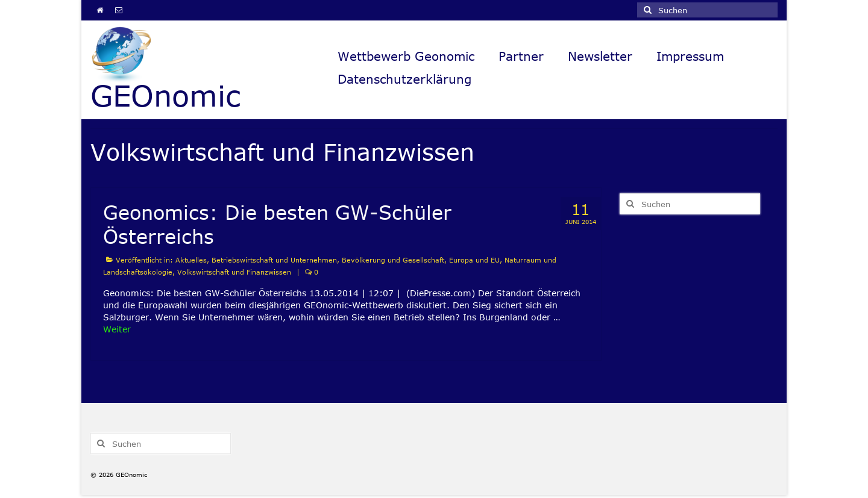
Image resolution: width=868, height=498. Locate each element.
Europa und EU (474, 260)
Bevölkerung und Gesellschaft (393, 260)
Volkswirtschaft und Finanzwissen (234, 272)
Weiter (117, 329)
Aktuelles (191, 260)
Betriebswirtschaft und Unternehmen (274, 260)
